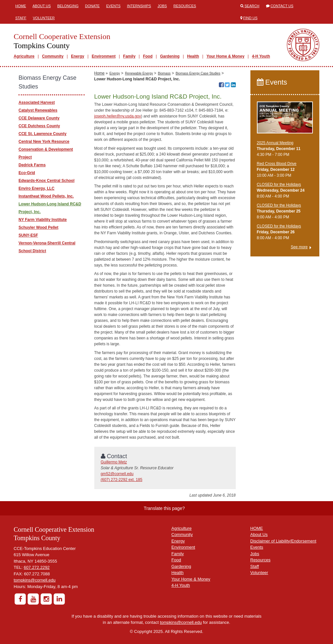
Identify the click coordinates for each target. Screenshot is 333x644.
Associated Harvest (37, 103)
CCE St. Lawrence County (42, 134)
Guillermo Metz (114, 462)
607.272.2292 (37, 567)
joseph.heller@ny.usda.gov (118, 116)
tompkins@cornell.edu (35, 580)
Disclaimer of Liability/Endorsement (283, 541)
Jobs (162, 6)
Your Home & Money (225, 56)
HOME (257, 528)
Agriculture (24, 56)
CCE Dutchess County (39, 126)
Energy (78, 56)
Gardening (170, 56)
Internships (139, 6)
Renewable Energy (139, 73)
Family (129, 56)
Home (21, 6)
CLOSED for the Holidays (279, 185)
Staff (21, 18)
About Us (42, 6)
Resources (185, 6)
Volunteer (44, 18)
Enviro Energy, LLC (36, 188)
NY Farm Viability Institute (43, 220)
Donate (92, 6)
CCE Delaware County (39, 118)
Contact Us (282, 6)
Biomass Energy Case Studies (198, 73)
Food (148, 56)
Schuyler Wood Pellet (38, 227)
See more (299, 247)
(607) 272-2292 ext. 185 (122, 480)
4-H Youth (261, 56)
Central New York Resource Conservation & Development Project (46, 149)
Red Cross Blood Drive (277, 164)
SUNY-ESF (28, 235)
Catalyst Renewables (38, 110)
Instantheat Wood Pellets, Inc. (46, 196)
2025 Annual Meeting (275, 143)
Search (252, 6)
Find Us (250, 18)
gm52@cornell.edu (117, 474)
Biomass (164, 73)
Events (113, 6)
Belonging (68, 6)
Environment (104, 56)
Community (53, 56)
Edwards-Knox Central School (47, 181)
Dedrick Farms (32, 165)
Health (193, 56)
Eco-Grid (27, 173)
